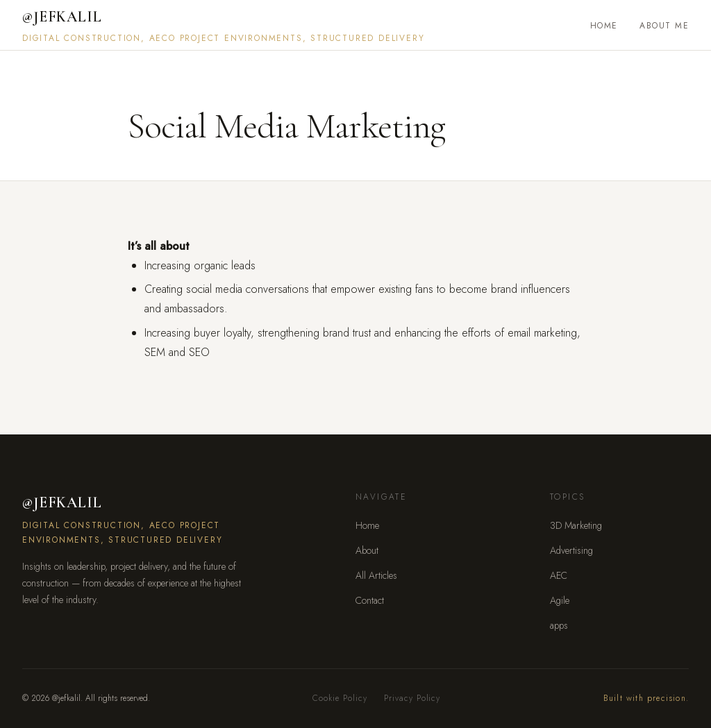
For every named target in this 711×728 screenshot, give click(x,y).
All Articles (376, 575)
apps (559, 625)
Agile (560, 600)
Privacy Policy (412, 698)
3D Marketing (576, 525)
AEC (559, 575)
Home (604, 26)
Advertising (571, 550)
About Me (664, 26)
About (367, 550)
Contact (370, 600)
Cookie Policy (340, 698)
